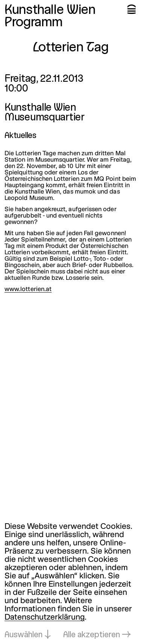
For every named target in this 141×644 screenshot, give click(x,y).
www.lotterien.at (28, 289)
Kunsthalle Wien (50, 11)
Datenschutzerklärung (45, 618)
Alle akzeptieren (92, 635)
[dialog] (70, 581)
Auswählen (23, 635)
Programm (34, 23)
